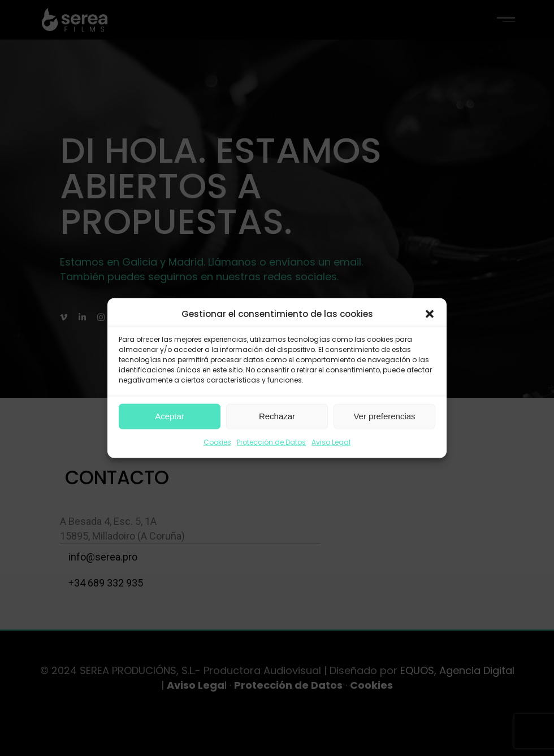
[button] (430, 314)
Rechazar (277, 416)
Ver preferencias (384, 416)
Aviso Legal (331, 442)
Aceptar (170, 416)
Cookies (217, 442)
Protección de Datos (271, 442)
